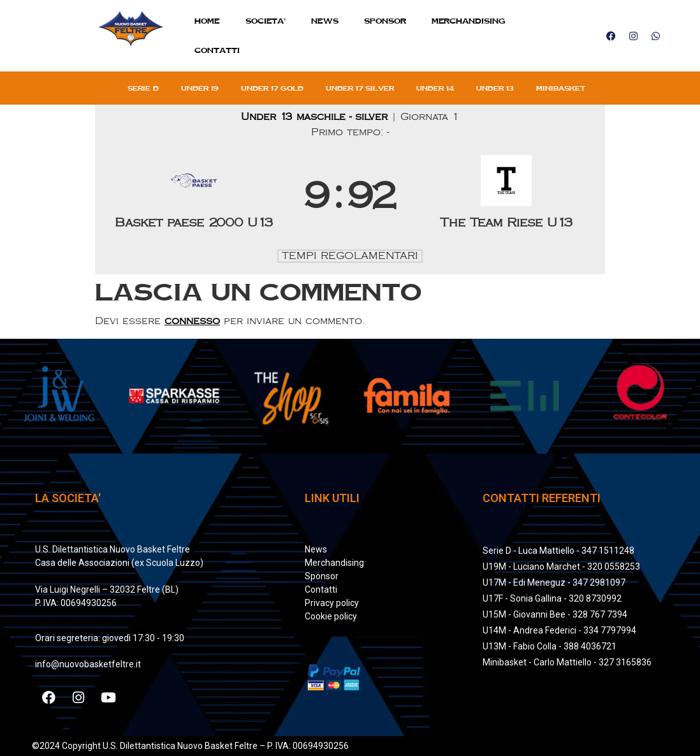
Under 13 (495, 88)
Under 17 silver (360, 88)
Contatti (217, 50)
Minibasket (561, 88)
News (325, 21)
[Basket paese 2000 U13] (194, 197)
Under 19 (200, 88)
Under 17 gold (272, 88)
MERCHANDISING (469, 21)
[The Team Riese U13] (506, 197)
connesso (192, 321)
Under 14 (435, 88)
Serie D (143, 88)
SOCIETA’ (266, 21)
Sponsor (385, 21)
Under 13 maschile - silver (316, 117)
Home (207, 21)
